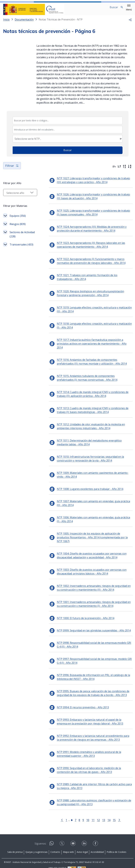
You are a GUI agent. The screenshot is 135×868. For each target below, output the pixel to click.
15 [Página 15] (111, 815)
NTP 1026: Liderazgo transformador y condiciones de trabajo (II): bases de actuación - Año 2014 (88, 199)
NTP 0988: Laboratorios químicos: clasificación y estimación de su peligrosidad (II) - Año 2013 (89, 797)
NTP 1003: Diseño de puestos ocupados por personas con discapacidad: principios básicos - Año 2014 (84, 566)
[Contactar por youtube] (73, 839)
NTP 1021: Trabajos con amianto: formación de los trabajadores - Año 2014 (89, 280)
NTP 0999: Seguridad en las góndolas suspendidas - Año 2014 (87, 625)
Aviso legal (82, 847)
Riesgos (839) (18, 227)
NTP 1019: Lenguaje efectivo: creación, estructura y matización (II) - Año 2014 (90, 312)
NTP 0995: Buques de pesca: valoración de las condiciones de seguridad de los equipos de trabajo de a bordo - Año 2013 (86, 688)
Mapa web (68, 847)
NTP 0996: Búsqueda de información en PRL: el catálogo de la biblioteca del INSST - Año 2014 (86, 672)
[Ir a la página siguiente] (116, 815)
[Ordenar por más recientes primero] (114, 169)
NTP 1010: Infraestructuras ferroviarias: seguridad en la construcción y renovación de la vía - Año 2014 (83, 457)
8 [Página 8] (76, 815)
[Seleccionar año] (17, 195)
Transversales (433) (18, 249)
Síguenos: (40, 838)
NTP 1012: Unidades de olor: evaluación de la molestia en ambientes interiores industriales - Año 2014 (90, 425)
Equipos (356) (18, 218)
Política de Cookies (117, 847)
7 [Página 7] (72, 815)
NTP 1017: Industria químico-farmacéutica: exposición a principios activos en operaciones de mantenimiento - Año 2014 (89, 344)
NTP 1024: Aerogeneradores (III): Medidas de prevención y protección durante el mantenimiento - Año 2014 (84, 231)
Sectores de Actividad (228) (18, 237)
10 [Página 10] (84, 815)
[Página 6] (68, 815)
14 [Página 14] (105, 815)
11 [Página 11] (90, 815)
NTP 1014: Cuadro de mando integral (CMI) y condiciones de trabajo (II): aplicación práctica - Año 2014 (90, 393)
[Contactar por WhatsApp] (52, 839)
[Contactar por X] (62, 839)
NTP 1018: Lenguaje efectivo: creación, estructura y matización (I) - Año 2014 (89, 328)
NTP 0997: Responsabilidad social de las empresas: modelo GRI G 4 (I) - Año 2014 (89, 656)
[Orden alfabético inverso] (124, 169)
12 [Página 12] (95, 815)
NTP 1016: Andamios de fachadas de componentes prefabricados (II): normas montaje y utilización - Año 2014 (89, 360)
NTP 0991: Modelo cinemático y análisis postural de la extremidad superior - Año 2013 (89, 749)
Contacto (55, 847)
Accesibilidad (97, 847)
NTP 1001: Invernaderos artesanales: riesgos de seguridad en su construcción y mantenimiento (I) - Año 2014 (88, 599)
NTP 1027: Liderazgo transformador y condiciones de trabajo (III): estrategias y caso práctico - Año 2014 (89, 183)
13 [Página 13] (100, 815)
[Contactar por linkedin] (85, 839)
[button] (129, 8)
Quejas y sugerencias (37, 847)
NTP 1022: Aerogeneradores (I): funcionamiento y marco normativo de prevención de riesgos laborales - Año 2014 (90, 263)
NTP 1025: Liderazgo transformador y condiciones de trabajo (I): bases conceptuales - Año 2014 (88, 215)
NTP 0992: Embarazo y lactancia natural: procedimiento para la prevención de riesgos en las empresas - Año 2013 (87, 733)
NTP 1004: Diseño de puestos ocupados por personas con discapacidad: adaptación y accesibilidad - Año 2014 (84, 550)
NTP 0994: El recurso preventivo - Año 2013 (76, 702)
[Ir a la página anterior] (58, 815)
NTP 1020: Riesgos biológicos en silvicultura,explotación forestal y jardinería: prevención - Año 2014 (89, 296)
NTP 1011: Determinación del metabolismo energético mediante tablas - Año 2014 (88, 441)
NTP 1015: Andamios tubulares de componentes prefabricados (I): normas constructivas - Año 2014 (89, 377)
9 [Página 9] (80, 815)
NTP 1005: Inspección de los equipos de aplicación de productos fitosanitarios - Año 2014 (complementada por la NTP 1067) (88, 534)
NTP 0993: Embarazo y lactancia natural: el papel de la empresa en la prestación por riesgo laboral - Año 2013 (91, 716)
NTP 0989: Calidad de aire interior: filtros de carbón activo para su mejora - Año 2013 (89, 781)
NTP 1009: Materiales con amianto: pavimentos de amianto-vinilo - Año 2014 (89, 473)
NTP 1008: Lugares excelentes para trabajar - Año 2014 (83, 488)
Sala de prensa (15, 847)
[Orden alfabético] (130, 169)
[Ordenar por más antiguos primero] (119, 169)
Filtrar (12, 168)
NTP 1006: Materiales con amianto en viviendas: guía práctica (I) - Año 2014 (89, 518)
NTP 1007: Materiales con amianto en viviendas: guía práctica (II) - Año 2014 (89, 502)
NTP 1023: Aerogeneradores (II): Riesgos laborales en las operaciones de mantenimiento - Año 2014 (84, 247)
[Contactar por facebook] (96, 839)
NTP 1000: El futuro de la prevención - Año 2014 (78, 613)
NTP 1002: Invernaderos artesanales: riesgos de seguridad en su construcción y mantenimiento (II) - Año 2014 (88, 583)
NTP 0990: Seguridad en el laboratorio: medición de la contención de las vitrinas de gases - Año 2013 (90, 765)
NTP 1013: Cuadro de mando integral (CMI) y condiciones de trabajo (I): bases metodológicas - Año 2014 (90, 409)
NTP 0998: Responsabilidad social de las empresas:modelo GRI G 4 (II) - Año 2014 (89, 640)
